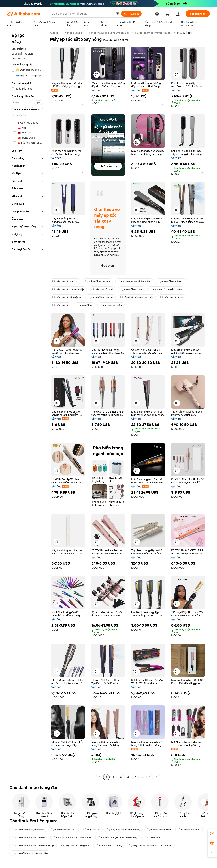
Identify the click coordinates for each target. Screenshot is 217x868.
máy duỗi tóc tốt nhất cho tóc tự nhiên (151, 845)
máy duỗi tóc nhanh (172, 297)
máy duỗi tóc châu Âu (101, 297)
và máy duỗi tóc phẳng (109, 845)
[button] (118, 14)
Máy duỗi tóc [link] (184, 33)
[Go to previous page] (99, 777)
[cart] (168, 14)
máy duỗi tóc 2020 (131, 289)
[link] (212, 834)
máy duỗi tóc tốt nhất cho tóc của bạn (33, 845)
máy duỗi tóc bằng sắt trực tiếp (30, 853)
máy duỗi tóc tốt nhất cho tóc (29, 837)
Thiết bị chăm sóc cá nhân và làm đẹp (109, 33)
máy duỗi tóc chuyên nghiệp (68, 289)
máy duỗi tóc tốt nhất (98, 281)
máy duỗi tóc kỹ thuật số (67, 297)
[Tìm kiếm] (131, 14)
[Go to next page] (157, 777)
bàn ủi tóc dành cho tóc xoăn (137, 297)
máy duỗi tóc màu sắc (171, 281)
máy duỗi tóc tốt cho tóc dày (124, 830)
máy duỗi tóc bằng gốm (75, 845)
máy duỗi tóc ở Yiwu (159, 830)
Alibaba (54, 33)
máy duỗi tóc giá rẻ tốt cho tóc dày (117, 837)
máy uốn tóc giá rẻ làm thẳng (134, 281)
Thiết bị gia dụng (73, 33)
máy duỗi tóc (61, 305)
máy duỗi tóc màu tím (65, 281)
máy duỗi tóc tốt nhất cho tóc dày (72, 837)
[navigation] (27, 405)
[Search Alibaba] (82, 14)
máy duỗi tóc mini (102, 289)
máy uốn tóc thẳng (111, 305)
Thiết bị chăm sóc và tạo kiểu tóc (153, 33)
